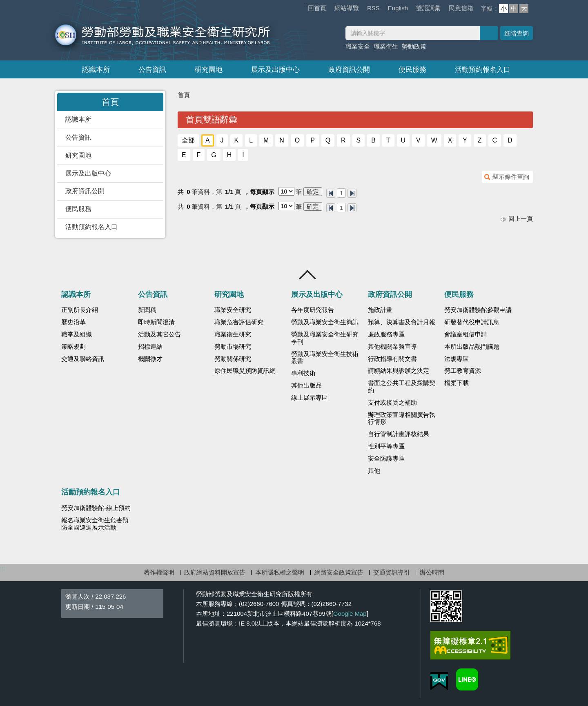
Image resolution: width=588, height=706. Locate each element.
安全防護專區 (386, 459)
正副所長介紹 (80, 310)
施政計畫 (380, 310)
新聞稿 (147, 310)
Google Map (350, 614)
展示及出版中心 (275, 70)
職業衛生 (386, 46)
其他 (374, 471)
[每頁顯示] (286, 191)
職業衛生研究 (233, 334)
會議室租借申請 (466, 334)
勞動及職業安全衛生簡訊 (325, 322)
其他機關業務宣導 (392, 347)
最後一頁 (352, 193)
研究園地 (209, 70)
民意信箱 (461, 8)
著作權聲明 (159, 572)
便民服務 (412, 70)
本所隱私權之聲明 (280, 572)
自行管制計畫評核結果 (399, 434)
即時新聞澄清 (156, 322)
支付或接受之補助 (392, 403)
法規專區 (457, 359)
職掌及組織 (77, 334)
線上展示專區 (310, 398)
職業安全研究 (233, 310)
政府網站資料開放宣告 (215, 572)
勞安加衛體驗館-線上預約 (96, 508)
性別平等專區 (386, 446)
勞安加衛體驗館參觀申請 (478, 310)
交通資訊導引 (392, 572)
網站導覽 (347, 8)
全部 (188, 140)
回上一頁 (521, 219)
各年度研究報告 (313, 310)
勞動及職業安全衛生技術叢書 (325, 358)
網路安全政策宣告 (339, 572)
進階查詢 (517, 33)
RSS (373, 8)
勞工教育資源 (463, 371)
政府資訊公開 (349, 70)
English (398, 8)
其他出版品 (306, 385)
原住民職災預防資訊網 (245, 371)
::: (306, 4)
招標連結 (150, 347)
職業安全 (358, 46)
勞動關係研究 (233, 359)
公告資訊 (152, 70)
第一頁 (331, 193)
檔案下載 (457, 383)
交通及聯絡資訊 (83, 359)
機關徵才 (150, 359)
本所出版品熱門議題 (472, 347)
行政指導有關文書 (392, 359)
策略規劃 (73, 347)
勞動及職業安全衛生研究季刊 (325, 338)
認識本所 (96, 70)
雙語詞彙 (428, 8)
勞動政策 (414, 46)
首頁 (184, 95)
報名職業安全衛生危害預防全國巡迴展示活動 (95, 524)
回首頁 (317, 8)
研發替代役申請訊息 (472, 322)
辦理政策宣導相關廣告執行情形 (402, 419)
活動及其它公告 (159, 334)
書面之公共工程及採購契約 (402, 387)
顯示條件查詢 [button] (511, 177)
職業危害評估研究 (239, 322)
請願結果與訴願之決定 (399, 371)
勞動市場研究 (233, 347)
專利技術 (303, 373)
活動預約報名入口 (483, 70)
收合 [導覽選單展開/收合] (308, 275)
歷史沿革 (73, 322)
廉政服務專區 (386, 334)
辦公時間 (432, 572)
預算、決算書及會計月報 (402, 322)
